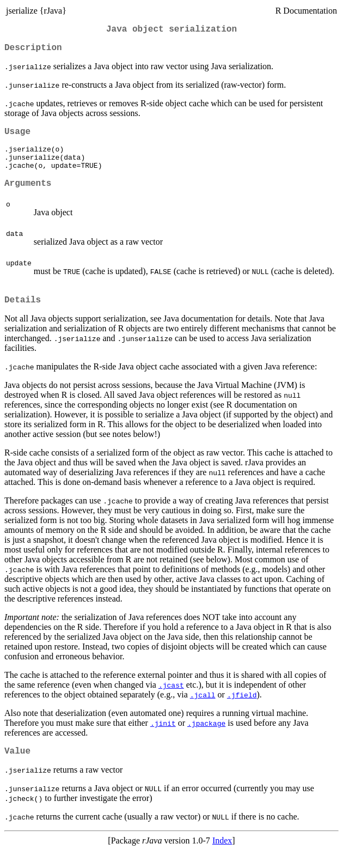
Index (222, 858)
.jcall (203, 711)
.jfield (242, 711)
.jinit (163, 739)
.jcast (171, 701)
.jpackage (206, 739)
